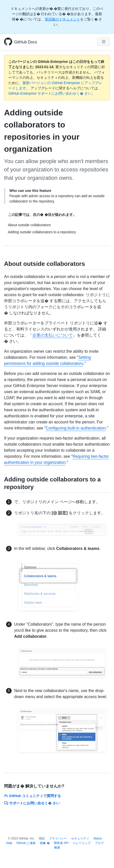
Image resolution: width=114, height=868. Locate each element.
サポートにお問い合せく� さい (32, 803)
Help (9, 843)
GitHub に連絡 (26, 843)
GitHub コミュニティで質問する (32, 796)
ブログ (99, 843)
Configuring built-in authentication (76, 428)
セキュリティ (80, 838)
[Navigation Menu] (104, 42)
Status (98, 838)
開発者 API (61, 843)
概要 (57, 848)
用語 (42, 838)
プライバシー (58, 838)
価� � (45, 843)
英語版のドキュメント (62, 19)
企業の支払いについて (53, 335)
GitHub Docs (26, 42)
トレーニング (82, 843)
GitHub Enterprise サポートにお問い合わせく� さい (50, 93)
